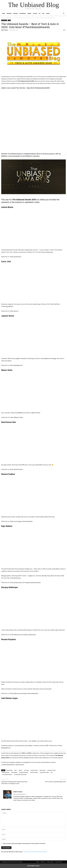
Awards (20, 770)
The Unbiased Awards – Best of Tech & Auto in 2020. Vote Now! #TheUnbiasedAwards (30, 26)
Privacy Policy (50, 862)
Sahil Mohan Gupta (44, 772)
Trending (9, 13)
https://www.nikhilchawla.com (20, 794)
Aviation (15, 13)
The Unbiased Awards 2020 (20, 774)
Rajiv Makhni (14, 772)
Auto (16, 770)
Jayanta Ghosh (34, 770)
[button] (64, 14)
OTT (40, 13)
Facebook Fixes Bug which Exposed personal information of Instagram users (14, 783)
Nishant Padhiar (6, 772)
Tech (43, 13)
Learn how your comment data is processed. (35, 852)
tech (52, 772)
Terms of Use (58, 862)
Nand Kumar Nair (51, 770)
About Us (43, 862)
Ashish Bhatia (10, 770)
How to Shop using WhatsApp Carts (55, 782)
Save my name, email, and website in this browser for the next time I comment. (24, 843)
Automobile (23, 13)
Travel (48, 13)
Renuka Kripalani (34, 772)
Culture (35, 13)
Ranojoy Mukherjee (24, 772)
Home (3, 13)
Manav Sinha (42, 770)
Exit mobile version (33, 866)
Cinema (29, 13)
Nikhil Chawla (5, 30)
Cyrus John (27, 770)
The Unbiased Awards (7, 774)
